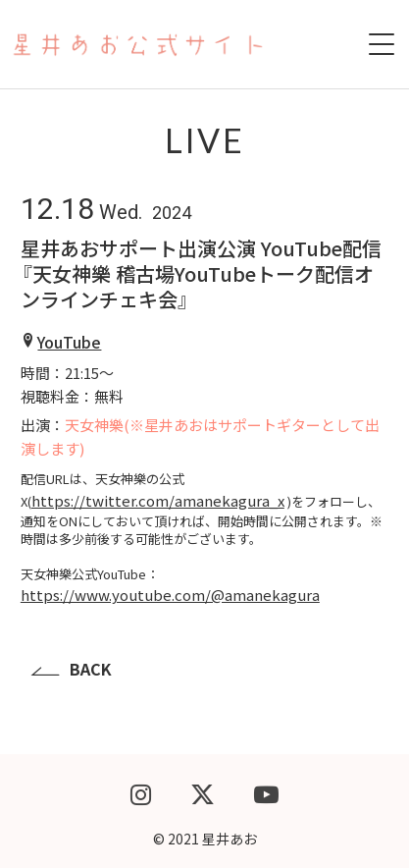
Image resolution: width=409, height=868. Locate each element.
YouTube (69, 342)
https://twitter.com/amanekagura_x (158, 500)
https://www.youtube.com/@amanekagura (170, 595)
